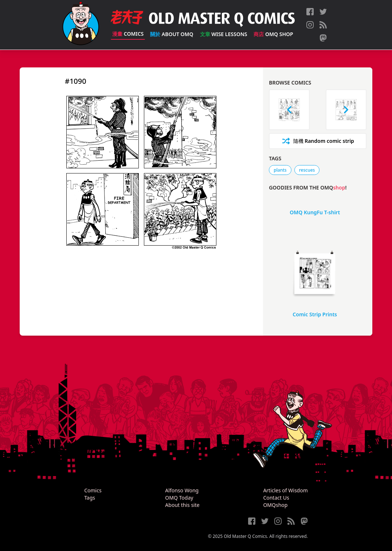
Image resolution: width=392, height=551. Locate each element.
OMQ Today (179, 498)
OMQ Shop (273, 34)
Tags (90, 498)
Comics (128, 34)
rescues (307, 170)
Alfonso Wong (182, 490)
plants (280, 170)
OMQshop (275, 505)
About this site (182, 505)
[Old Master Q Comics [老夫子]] (81, 25)
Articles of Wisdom (285, 490)
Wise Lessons (224, 34)
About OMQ (172, 34)
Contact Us (276, 498)
